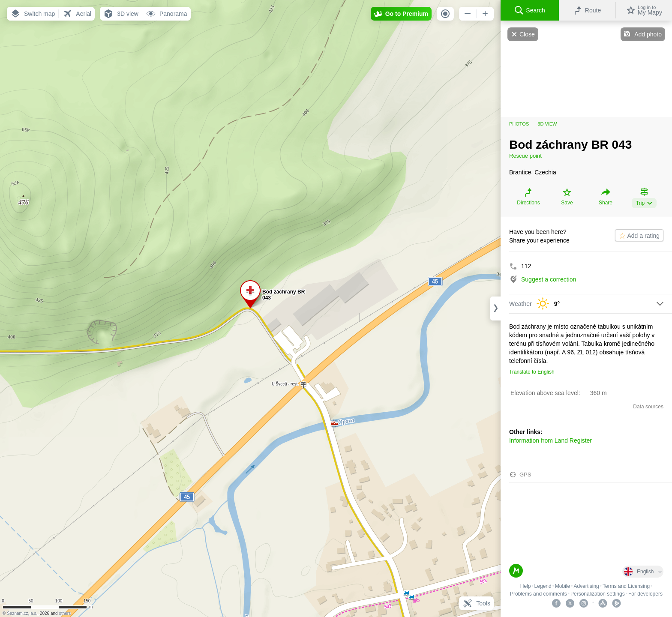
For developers (645, 594)
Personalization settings (598, 594)
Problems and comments (538, 594)
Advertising (586, 586)
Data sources (648, 407)
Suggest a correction (549, 279)
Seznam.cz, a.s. (22, 613)
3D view (547, 124)
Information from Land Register (550, 440)
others (65, 613)
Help (526, 586)
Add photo (648, 34)
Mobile (562, 586)
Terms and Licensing (626, 586)
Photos (519, 124)
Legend (543, 586)
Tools (476, 603)
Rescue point (525, 156)
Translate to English (532, 372)
